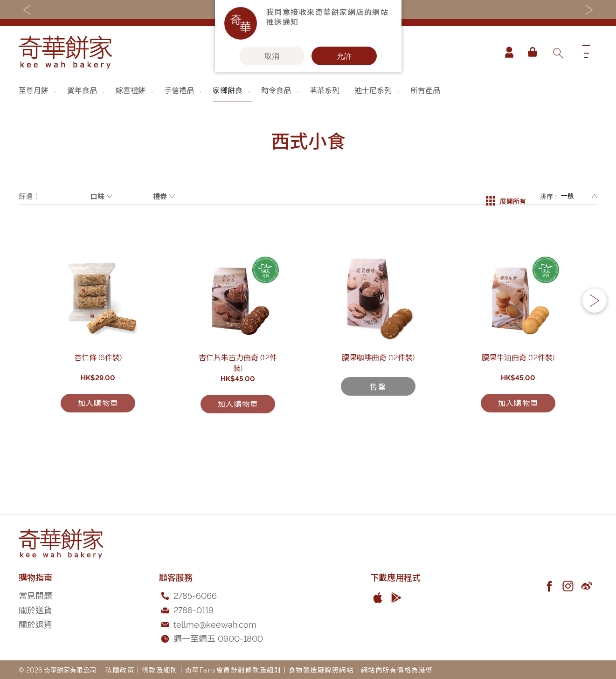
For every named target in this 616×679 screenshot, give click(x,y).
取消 (272, 56)
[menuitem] (38, 90)
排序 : (548, 196)
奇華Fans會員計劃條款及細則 (233, 669)
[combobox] (558, 52)
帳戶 (506, 52)
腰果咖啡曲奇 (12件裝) (378, 408)
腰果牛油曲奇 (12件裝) (518, 408)
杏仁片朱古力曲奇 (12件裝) (238, 408)
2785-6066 (195, 595)
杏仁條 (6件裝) (98, 408)
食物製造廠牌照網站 (321, 669)
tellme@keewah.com (215, 624)
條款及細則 (160, 669)
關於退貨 (35, 624)
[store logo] (65, 52)
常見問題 (35, 595)
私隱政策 (120, 669)
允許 (344, 56)
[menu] (308, 90)
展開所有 (506, 196)
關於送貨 (35, 609)
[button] (595, 327)
